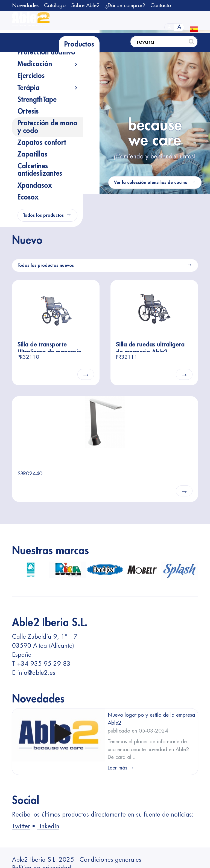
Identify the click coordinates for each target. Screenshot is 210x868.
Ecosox (28, 197)
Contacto (161, 5)
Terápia (29, 88)
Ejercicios (31, 76)
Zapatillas (32, 154)
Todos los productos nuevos (46, 265)
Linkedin (48, 826)
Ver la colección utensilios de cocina (151, 183)
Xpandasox (35, 186)
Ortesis (28, 111)
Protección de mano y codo (47, 127)
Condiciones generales (110, 860)
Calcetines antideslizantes (40, 170)
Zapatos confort (42, 143)
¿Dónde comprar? (125, 5)
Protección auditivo (46, 52)
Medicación (35, 64)
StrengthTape (37, 100)
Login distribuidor (31, 16)
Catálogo (55, 5)
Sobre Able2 (85, 5)
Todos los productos (43, 215)
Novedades (25, 5)
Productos (79, 44)
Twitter (21, 826)
